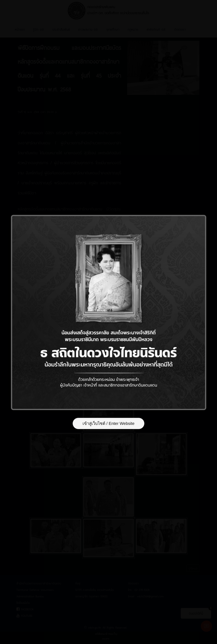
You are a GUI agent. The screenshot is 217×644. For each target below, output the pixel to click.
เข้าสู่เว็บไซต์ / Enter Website (108, 424)
